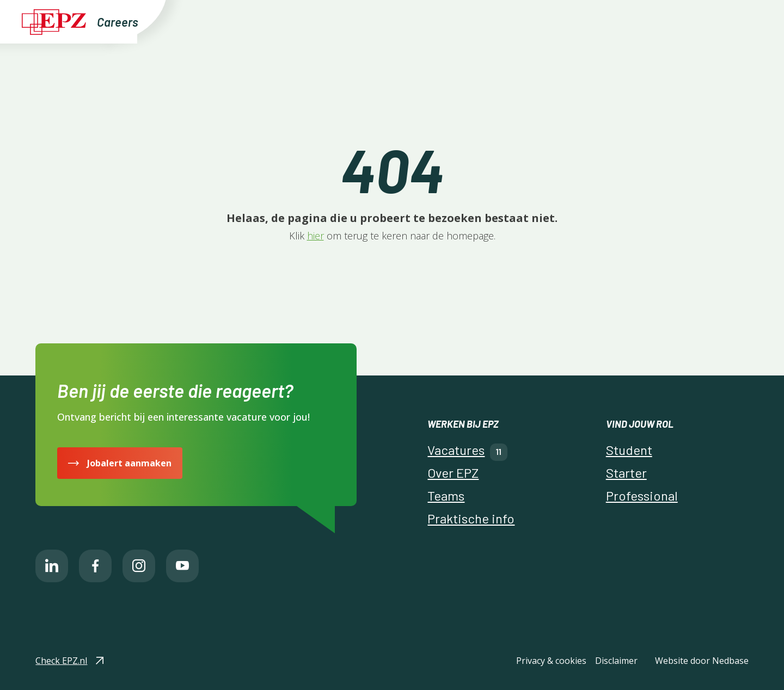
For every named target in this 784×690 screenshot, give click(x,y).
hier (316, 236)
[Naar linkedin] (52, 566)
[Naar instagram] (139, 566)
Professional (642, 495)
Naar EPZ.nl (650, 21)
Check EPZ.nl (61, 661)
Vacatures (382, 21)
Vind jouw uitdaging (302, 21)
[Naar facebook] (95, 566)
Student (629, 450)
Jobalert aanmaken (129, 463)
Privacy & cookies (551, 661)
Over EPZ (456, 21)
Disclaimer (616, 661)
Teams (506, 21)
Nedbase (730, 661)
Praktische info (577, 21)
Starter (626, 473)
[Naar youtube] (182, 566)
